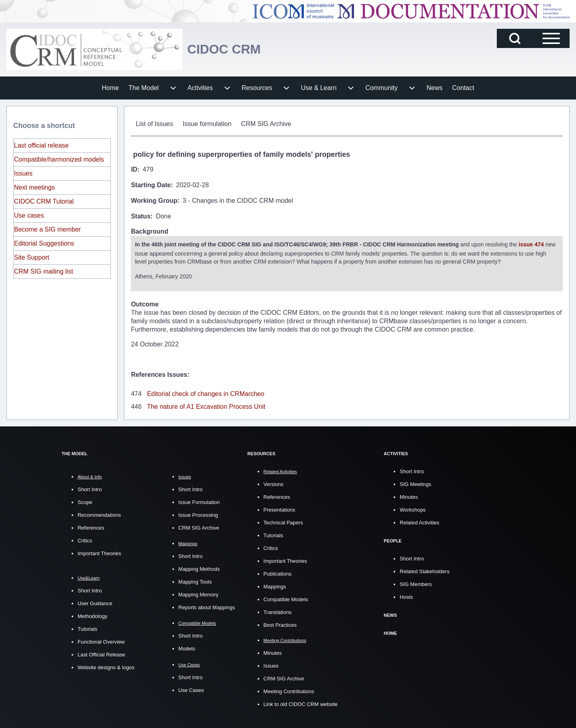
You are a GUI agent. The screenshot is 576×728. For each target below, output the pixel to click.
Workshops (413, 509)
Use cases (29, 215)
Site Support (32, 257)
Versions (274, 483)
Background (149, 231)
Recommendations (99, 514)
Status (141, 216)
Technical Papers (283, 522)
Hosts (406, 596)
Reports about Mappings (207, 607)
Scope (85, 501)
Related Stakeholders (424, 571)
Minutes (273, 652)
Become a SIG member (47, 229)
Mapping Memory (198, 594)
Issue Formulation (199, 501)
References (91, 527)
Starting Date (151, 185)
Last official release (41, 145)
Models (187, 648)
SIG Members (416, 583)
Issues (23, 173)
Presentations (280, 509)
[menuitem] (111, 88)
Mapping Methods (199, 568)
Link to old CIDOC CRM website (301, 703)
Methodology (92, 615)
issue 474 (531, 244)
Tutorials (87, 628)
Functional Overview (101, 641)
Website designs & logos (106, 666)
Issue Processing (198, 514)
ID (134, 169)
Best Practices (280, 624)
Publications (278, 573)
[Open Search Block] (515, 38)
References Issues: (160, 374)
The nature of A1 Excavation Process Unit (206, 406)
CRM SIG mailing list (44, 271)
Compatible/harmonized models (59, 159)
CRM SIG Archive (199, 527)
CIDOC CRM (229, 49)
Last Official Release (101, 653)
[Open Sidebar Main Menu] (551, 38)
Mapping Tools (195, 581)
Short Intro (90, 489)
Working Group (154, 201)
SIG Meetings (415, 483)
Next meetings (34, 187)
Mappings (275, 586)
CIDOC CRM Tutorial (44, 201)
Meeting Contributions (289, 690)
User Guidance (95, 602)
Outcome (145, 303)
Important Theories (99, 553)
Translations (278, 611)
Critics (85, 540)
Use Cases (191, 689)
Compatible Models (286, 599)
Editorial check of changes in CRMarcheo (205, 393)
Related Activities (419, 522)
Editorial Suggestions (44, 243)
